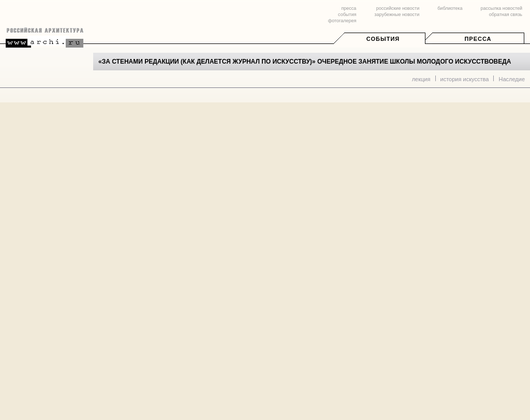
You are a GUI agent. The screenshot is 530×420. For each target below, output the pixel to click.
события (347, 14)
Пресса (478, 39)
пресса (349, 8)
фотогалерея (342, 21)
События (383, 39)
